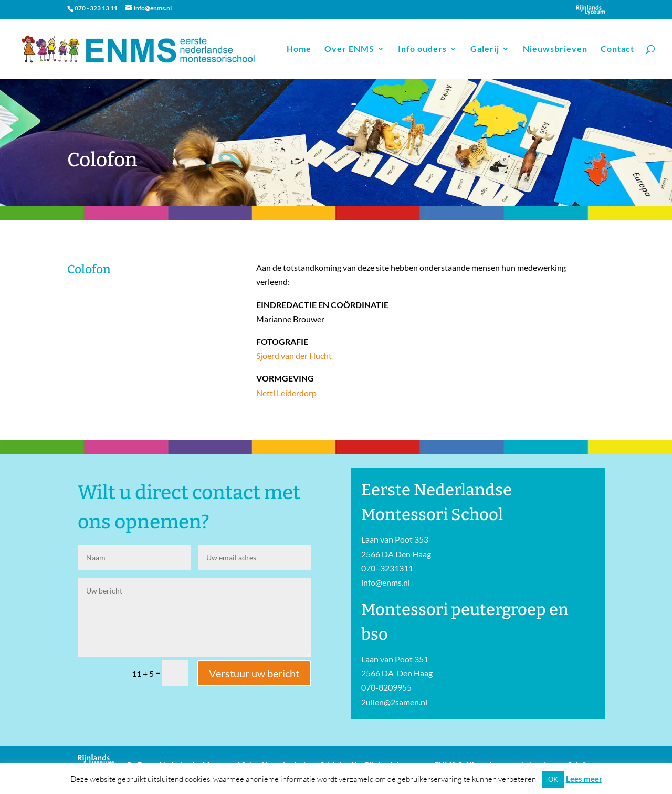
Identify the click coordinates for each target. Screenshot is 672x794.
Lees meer (584, 779)
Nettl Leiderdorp (286, 393)
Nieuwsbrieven (555, 49)
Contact (617, 49)
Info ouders (422, 49)
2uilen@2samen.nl (394, 702)
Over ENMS (349, 49)
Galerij (485, 49)
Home (299, 49)
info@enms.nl (386, 582)
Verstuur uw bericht (254, 673)
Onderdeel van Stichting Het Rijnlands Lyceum (591, 10)
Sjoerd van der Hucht (294, 356)
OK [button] (553, 779)
